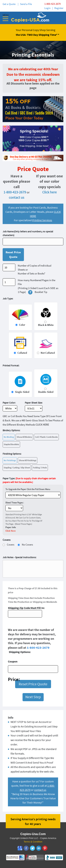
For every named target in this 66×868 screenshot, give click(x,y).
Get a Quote (10, 4)
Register (59, 8)
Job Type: (8, 299)
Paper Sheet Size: (34, 403)
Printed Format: (11, 365)
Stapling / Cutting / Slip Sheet (17, 468)
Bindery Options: (11, 430)
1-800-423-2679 (52, 4)
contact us (16, 197)
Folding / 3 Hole (40, 468)
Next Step (33, 697)
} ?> (33, 495)
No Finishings (10, 460)
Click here (49, 192)
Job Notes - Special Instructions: (19, 557)
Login (47, 8)
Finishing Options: (12, 454)
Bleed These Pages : (15, 503)
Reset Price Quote (13, 255)
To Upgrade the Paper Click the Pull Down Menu (28, 489)
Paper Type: (29, 480)
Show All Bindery (24, 437)
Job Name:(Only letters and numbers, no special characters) (28, 233)
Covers (11, 545)
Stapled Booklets (11, 444)
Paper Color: (9, 403)
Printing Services (42, 220)
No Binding (9, 437)
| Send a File (25, 4)
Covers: (7, 540)
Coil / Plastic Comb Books (46, 437)
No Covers (27, 545)
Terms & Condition (33, 842)
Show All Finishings (28, 460)
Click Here (11, 531)
